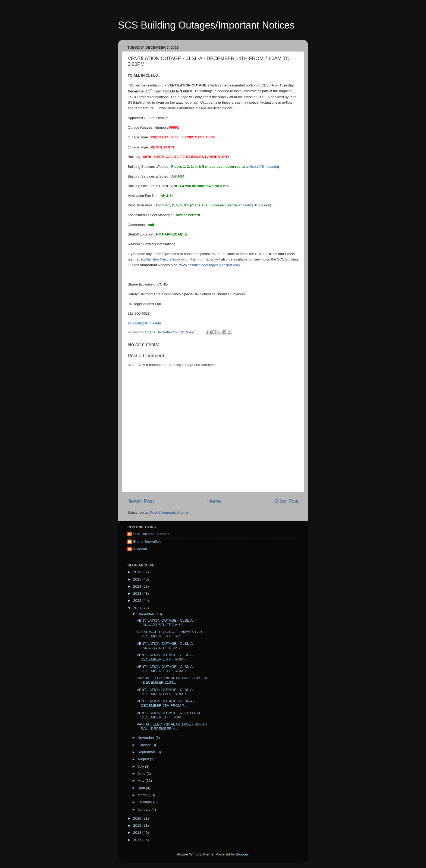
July (141, 766)
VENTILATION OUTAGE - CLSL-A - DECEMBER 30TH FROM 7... (166, 657)
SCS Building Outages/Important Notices (206, 25)
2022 (138, 601)
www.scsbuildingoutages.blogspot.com (210, 265)
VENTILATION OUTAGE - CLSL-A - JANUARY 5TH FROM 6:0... (166, 623)
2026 (138, 572)
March (143, 795)
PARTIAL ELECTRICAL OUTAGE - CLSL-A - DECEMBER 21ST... (172, 680)
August (144, 759)
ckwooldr (140, 549)
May (141, 781)
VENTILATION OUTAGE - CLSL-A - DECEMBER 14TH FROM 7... (166, 692)
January (145, 809)
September (147, 752)
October (145, 745)
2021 (138, 608)
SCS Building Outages (151, 534)
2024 (138, 586)
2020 (138, 818)
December (146, 614)
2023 (138, 593)
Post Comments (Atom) (169, 512)
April (142, 788)
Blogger (242, 854)
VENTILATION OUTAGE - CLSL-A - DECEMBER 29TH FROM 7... (166, 669)
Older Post (286, 501)
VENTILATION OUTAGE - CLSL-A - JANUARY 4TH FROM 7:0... (166, 646)
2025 (138, 579)
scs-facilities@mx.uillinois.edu (164, 259)
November (146, 738)
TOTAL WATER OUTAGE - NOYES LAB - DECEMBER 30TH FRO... (170, 634)
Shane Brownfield (147, 542)
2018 (138, 833)
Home (214, 501)
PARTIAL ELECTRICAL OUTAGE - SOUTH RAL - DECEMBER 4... (172, 726)
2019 (138, 825)
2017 (138, 840)
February (145, 802)
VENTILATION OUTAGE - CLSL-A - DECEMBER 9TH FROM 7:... (166, 703)
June (142, 774)
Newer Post (141, 501)
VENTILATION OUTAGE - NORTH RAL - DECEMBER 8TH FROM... (170, 715)
